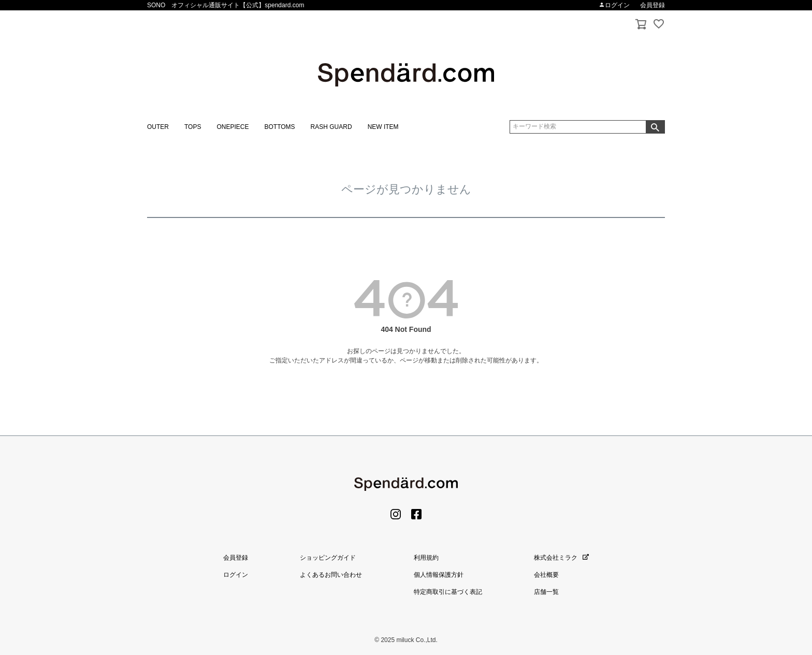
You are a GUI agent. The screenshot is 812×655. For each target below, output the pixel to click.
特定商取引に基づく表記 (448, 592)
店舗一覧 (546, 592)
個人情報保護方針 (439, 575)
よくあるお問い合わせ (331, 575)
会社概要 (546, 575)
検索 (655, 127)
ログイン (614, 5)
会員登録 (653, 5)
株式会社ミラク (561, 558)
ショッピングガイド (328, 558)
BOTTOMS (279, 127)
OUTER (158, 127)
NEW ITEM (383, 127)
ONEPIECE (233, 127)
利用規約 (426, 558)
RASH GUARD (331, 127)
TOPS (193, 127)
